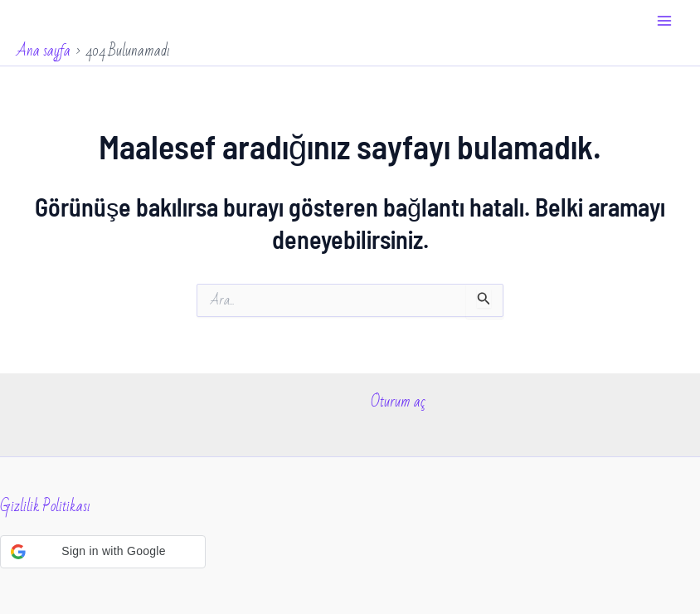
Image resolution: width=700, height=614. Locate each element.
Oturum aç (398, 402)
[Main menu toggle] (665, 21)
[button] (103, 552)
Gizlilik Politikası (45, 506)
